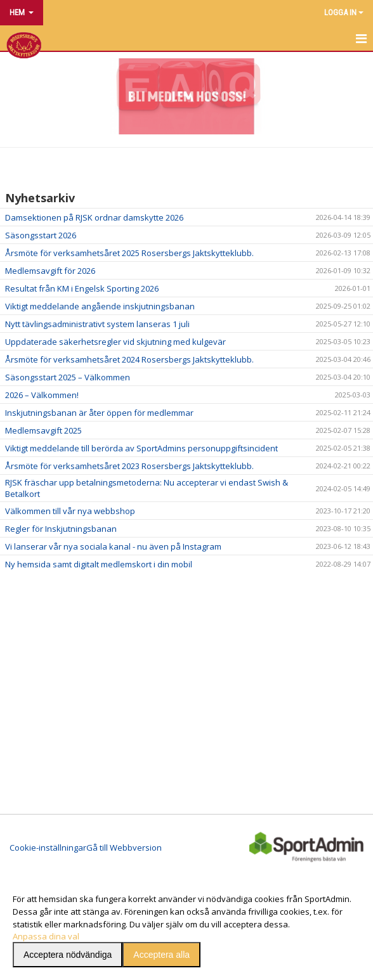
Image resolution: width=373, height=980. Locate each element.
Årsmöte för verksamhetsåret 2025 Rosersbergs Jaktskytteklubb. (129, 253)
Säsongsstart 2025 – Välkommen (68, 377)
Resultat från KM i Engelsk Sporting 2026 (82, 288)
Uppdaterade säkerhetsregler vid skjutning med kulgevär (115, 342)
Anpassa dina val (46, 936)
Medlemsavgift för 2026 (50, 271)
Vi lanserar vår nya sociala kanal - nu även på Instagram (113, 546)
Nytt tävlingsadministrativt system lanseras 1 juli (97, 324)
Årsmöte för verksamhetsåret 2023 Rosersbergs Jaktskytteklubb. (129, 466)
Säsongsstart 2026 (41, 235)
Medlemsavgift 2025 (43, 430)
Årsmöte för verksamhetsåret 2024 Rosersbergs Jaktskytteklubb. (129, 359)
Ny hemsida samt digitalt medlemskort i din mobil (99, 564)
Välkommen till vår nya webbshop (70, 511)
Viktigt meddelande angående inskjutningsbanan (100, 306)
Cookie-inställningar (48, 848)
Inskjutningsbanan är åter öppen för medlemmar (99, 413)
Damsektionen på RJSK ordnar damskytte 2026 (94, 217)
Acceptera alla (161, 955)
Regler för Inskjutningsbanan (61, 529)
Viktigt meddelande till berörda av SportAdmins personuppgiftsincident (141, 448)
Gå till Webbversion (124, 848)
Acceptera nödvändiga (68, 955)
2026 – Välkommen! (42, 395)
